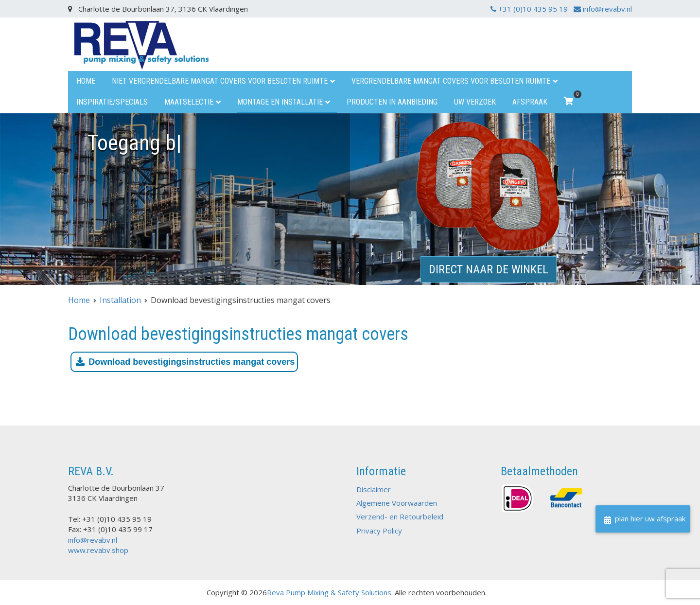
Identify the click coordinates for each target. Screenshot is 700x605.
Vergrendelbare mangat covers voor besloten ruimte (451, 81)
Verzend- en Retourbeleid (400, 516)
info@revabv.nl (603, 9)
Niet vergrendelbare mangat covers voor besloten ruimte (220, 81)
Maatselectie (189, 102)
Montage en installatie (280, 102)
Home (86, 81)
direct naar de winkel (489, 269)
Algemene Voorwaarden (397, 503)
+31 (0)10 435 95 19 (530, 9)
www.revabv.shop (98, 550)
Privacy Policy (379, 531)
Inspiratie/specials (112, 102)
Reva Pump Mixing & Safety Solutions (329, 592)
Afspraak (530, 102)
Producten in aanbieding (392, 102)
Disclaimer (374, 489)
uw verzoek (475, 102)
